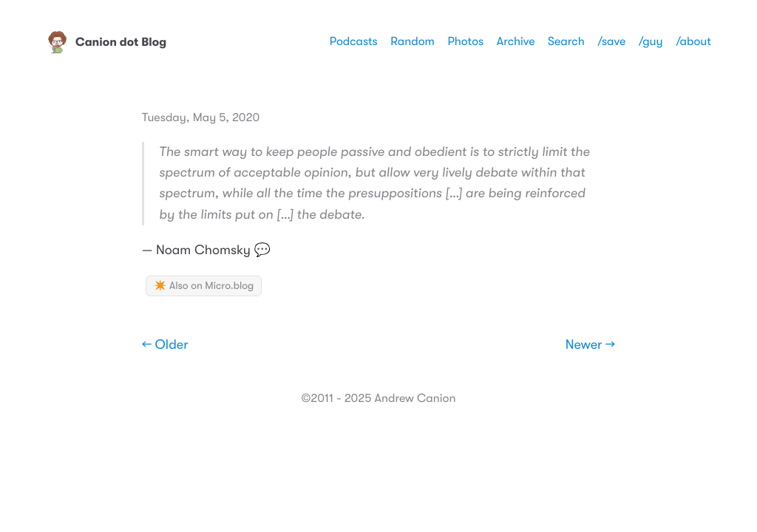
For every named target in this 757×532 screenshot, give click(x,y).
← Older (165, 345)
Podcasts (354, 41)
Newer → (590, 345)
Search (566, 41)
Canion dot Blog (106, 42)
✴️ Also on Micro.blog (204, 286)
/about (693, 41)
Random (413, 41)
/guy (651, 41)
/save (611, 41)
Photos (465, 41)
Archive (516, 41)
